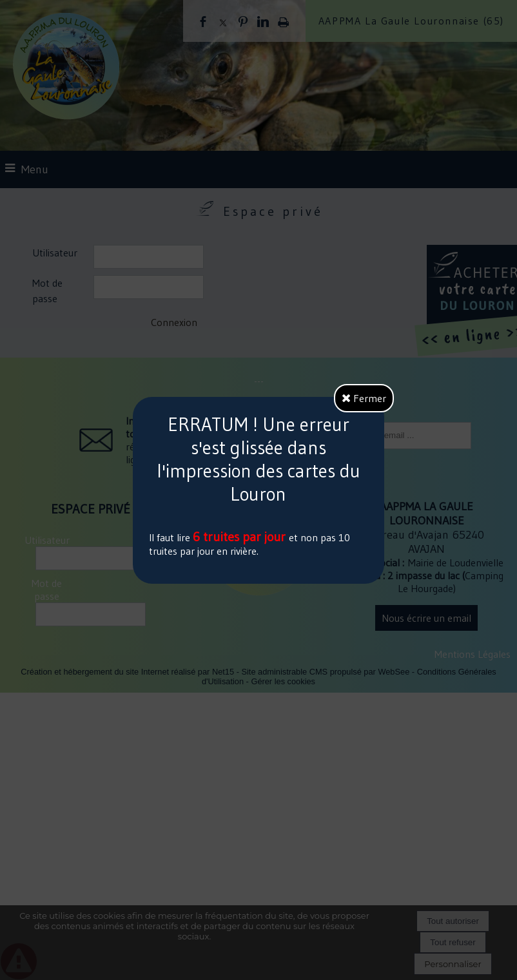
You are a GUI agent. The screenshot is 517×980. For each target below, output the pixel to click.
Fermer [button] (364, 398)
